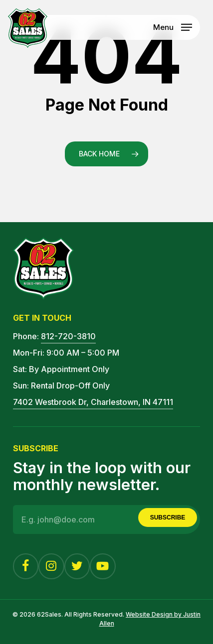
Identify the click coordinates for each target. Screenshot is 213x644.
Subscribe (168, 517)
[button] (173, 26)
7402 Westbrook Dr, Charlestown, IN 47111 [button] (93, 402)
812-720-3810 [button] (68, 336)
